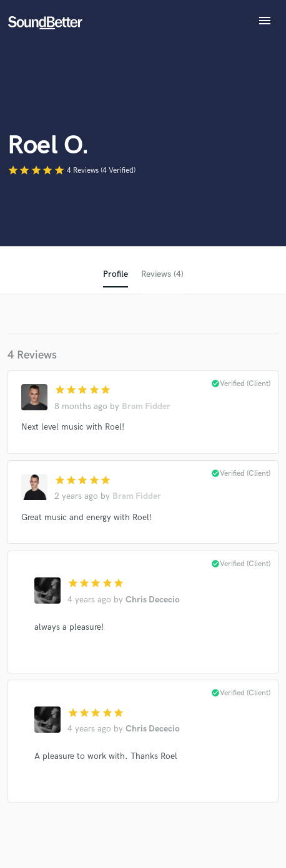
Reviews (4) (162, 274)
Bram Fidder (146, 406)
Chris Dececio (153, 600)
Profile (116, 274)
